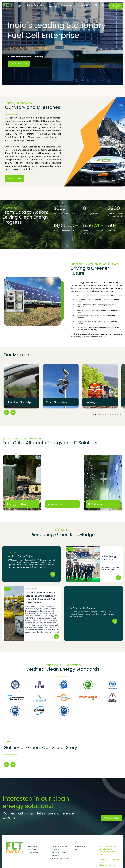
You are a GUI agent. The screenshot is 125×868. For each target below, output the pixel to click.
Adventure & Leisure (60, 858)
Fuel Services (34, 852)
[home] (8, 6)
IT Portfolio (53, 6)
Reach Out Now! (112, 818)
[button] (34, 5)
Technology (33, 846)
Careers (106, 5)
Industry (55, 849)
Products (32, 849)
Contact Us (116, 6)
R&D (95, 5)
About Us (21, 6)
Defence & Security (60, 846)
